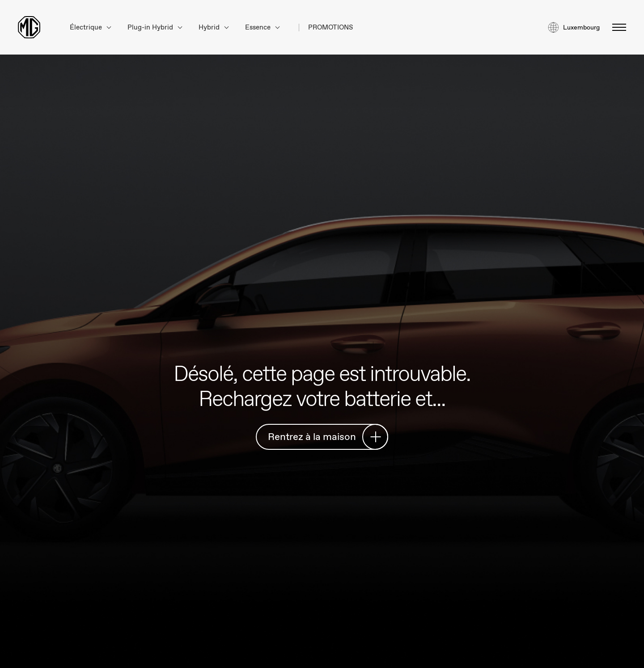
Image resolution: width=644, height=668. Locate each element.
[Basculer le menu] (616, 27)
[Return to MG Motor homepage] (29, 27)
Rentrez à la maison (324, 437)
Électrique (90, 27)
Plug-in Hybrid (155, 27)
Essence (262, 27)
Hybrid (214, 27)
